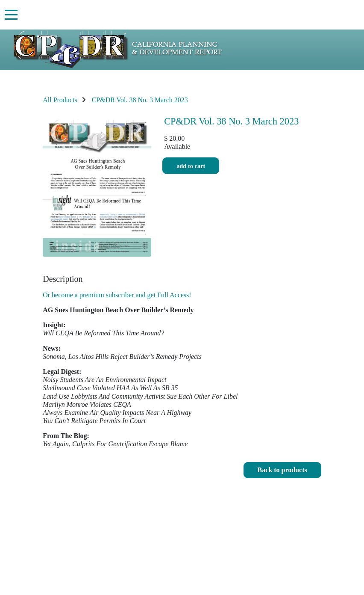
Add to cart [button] (191, 166)
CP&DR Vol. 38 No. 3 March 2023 (140, 100)
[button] (282, 470)
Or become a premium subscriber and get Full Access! (117, 295)
